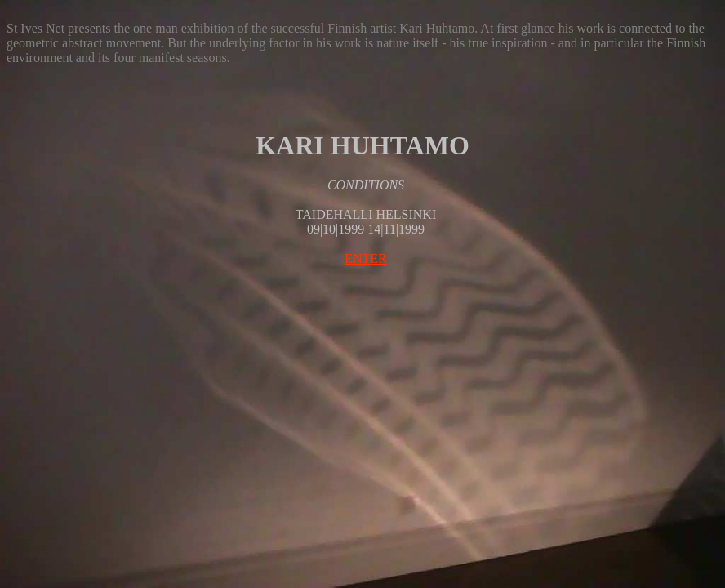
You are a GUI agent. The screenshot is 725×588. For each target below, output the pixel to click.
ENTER (366, 258)
